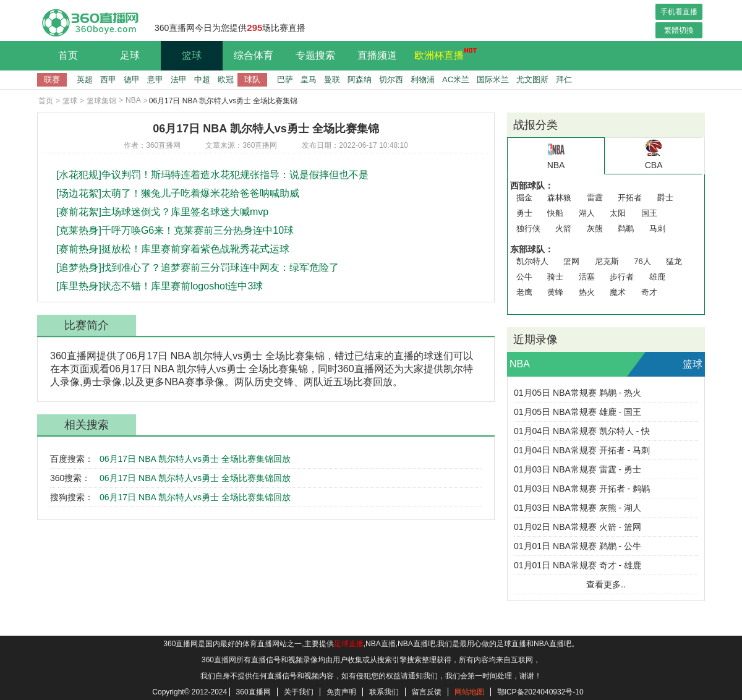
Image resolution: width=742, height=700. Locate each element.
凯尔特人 (532, 261)
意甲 (155, 79)
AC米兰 (456, 79)
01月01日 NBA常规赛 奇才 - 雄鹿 (578, 565)
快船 (555, 213)
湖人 (587, 213)
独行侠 (528, 228)
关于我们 (299, 692)
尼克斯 (607, 261)
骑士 (555, 277)
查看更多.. (606, 584)
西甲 (108, 79)
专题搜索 (315, 55)
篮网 (571, 261)
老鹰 (524, 292)
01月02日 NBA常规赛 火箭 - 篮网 (578, 527)
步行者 (622, 277)
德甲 (132, 79)
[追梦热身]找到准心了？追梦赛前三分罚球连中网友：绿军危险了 (198, 267)
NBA (133, 100)
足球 (130, 55)
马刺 (657, 228)
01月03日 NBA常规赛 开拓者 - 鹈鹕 (582, 489)
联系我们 (384, 692)
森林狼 (559, 198)
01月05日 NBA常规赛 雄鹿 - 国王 (578, 412)
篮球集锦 (101, 101)
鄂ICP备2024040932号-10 (540, 692)
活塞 (587, 277)
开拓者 (630, 198)
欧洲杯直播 (442, 54)
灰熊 (595, 228)
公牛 (524, 277)
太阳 (618, 213)
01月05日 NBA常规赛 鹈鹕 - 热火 (578, 393)
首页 (68, 55)
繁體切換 (679, 30)
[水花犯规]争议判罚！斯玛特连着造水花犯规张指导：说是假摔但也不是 (212, 175)
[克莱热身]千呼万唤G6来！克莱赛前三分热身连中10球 (175, 230)
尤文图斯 (532, 79)
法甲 (179, 79)
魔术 (618, 292)
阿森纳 (360, 79)
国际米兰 (493, 79)
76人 (642, 261)
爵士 (665, 198)
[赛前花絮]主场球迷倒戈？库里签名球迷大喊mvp (162, 212)
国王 (649, 213)
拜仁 (564, 79)
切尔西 (391, 79)
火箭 (563, 228)
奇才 (649, 292)
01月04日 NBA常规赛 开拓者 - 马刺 (582, 450)
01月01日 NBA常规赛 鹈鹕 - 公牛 (578, 546)
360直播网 (254, 692)
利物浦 (423, 79)
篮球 (192, 55)
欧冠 (226, 79)
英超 (85, 79)
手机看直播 (679, 12)
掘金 (524, 198)
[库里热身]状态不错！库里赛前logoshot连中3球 (160, 286)
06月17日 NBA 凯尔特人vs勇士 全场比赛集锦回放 (195, 459)
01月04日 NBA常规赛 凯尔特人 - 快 (582, 431)
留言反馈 (427, 692)
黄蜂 (555, 292)
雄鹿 (657, 277)
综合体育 (254, 55)
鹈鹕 (626, 228)
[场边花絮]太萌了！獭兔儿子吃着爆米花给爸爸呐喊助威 (178, 193)
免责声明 (341, 692)
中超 (202, 79)
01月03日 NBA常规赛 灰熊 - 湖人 (578, 508)
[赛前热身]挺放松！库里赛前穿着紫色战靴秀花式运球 (173, 249)
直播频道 (377, 55)
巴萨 (285, 79)
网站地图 (469, 692)
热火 (587, 292)
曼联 (332, 79)
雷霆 (595, 198)
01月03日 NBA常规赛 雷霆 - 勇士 (578, 469)
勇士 (524, 213)
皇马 (309, 79)
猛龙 (674, 261)
